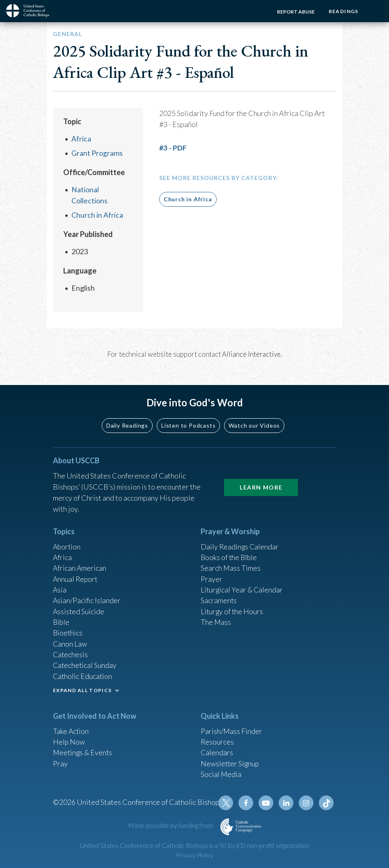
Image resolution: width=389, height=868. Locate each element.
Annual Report (76, 574)
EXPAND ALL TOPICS (82, 688)
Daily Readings (127, 420)
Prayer (212, 574)
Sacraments (219, 597)
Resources (217, 740)
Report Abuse (295, 12)
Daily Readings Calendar (240, 541)
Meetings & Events (84, 751)
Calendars (217, 751)
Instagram (307, 803)
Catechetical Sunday (85, 663)
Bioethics (68, 630)
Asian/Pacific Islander (87, 597)
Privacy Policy (194, 855)
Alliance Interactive (251, 353)
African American (80, 563)
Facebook (247, 803)
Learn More (261, 482)
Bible (62, 619)
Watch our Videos (254, 420)
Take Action (71, 729)
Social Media (221, 773)
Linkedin (287, 803)
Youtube (267, 803)
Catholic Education (83, 674)
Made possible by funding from (171, 825)
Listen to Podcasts (188, 420)
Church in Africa (97, 214)
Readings (343, 11)
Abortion (67, 541)
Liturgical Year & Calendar (243, 586)
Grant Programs (97, 153)
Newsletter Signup (231, 762)
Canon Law (70, 641)
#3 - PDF (173, 148)
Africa (81, 139)
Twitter (228, 803)
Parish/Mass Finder (232, 729)
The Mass (216, 619)
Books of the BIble (230, 552)
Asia (60, 586)
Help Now (69, 740)
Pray (60, 762)
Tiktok (326, 803)
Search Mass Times (231, 563)
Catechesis (71, 652)
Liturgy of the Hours (232, 608)
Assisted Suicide (79, 608)
